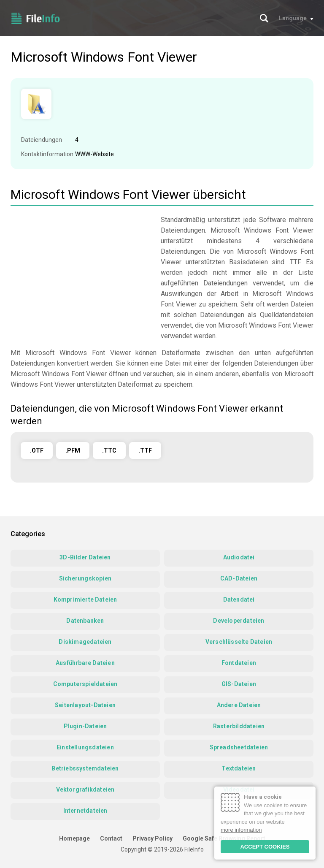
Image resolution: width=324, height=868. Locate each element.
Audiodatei (239, 557)
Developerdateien (239, 621)
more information (241, 830)
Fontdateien (239, 663)
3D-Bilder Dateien (85, 557)
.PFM (73, 450)
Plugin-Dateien (85, 726)
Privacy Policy (153, 838)
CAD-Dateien (239, 578)
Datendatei (239, 599)
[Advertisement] (81, 274)
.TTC (109, 450)
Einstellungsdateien (85, 747)
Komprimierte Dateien (85, 599)
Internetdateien (85, 811)
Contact (111, 838)
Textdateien (239, 768)
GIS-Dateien (239, 684)
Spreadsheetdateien (239, 747)
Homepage (74, 838)
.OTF (37, 450)
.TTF (145, 450)
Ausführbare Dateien (85, 663)
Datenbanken (85, 621)
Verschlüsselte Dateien (239, 642)
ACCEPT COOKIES (265, 847)
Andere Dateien (239, 705)
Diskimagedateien (85, 642)
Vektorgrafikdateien (85, 789)
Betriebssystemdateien (85, 768)
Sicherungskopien (85, 578)
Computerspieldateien (85, 684)
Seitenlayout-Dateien (85, 705)
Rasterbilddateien (239, 726)
